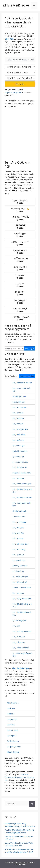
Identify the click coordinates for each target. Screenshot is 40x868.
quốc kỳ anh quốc (20, 451)
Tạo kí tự (20, 84)
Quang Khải (12, 736)
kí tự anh (16, 626)
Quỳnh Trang (13, 730)
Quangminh (12, 719)
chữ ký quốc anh (19, 396)
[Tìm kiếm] (32, 804)
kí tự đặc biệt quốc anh (22, 383)
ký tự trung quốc (20, 620)
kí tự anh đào (18, 418)
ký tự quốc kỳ (18, 456)
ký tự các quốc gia (20, 462)
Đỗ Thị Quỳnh (13, 741)
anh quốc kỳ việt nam (22, 473)
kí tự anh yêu (18, 413)
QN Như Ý (11, 714)
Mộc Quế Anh (13, 703)
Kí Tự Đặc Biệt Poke (16, 5)
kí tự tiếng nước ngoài (22, 484)
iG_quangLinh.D (14, 746)
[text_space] (20, 72)
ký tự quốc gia (18, 446)
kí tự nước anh (19, 637)
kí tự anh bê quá (19, 407)
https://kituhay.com (13, 93)
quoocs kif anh (19, 402)
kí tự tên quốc (18, 478)
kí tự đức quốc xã (20, 467)
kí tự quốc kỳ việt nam (22, 631)
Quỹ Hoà (11, 725)
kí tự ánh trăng (19, 435)
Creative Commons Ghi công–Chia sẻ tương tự (20, 777)
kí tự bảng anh (19, 642)
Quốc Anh (11, 708)
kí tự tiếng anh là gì (21, 648)
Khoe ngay (30, 348)
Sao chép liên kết (27, 376)
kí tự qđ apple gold (20, 429)
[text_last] (20, 78)
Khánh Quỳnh (13, 752)
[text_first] (20, 67)
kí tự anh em (18, 424)
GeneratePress (20, 865)
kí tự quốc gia (18, 440)
